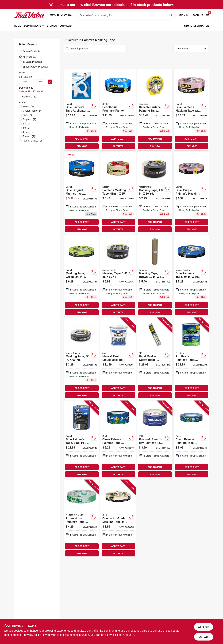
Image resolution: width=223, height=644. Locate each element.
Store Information (197, 26)
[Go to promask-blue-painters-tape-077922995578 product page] (155, 440)
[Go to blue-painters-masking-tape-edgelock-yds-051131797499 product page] (191, 110)
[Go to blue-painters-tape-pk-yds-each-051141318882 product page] (81, 440)
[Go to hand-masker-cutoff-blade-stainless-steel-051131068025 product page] (155, 359)
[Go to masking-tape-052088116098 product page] (81, 359)
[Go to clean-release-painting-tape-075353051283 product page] (191, 440)
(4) (32, 111)
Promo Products (31, 51)
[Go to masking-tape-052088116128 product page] (118, 276)
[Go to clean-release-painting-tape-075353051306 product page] (118, 440)
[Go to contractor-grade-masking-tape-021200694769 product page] (118, 519)
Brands (52, 26)
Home (18, 26)
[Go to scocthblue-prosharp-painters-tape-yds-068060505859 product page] (118, 110)
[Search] (171, 15)
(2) (27, 115)
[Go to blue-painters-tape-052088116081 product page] (191, 276)
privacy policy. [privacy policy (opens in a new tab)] (33, 635)
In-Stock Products (32, 62)
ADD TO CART (82, 139)
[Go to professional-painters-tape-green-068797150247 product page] (81, 519)
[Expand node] (20, 96)
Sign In (184, 15)
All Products (29, 57)
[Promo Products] (20, 51)
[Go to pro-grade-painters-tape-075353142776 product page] (191, 359)
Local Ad (66, 26)
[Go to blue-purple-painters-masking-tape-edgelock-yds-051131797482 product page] (191, 193)
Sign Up (198, 15)
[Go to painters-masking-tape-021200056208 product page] (118, 193)
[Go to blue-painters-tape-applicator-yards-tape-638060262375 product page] (81, 110)
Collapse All (25, 91)
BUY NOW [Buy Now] (82, 146)
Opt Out (203, 637)
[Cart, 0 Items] (207, 15)
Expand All (38, 91)
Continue (203, 627)
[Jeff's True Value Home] (30, 15)
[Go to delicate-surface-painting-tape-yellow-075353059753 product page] (155, 110)
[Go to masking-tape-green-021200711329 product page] (81, 276)
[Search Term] (126, 15)
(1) (26, 124)
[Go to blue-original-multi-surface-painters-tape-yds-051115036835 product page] (81, 193)
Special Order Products (35, 67)
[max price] (40, 82)
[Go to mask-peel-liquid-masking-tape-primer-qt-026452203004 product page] (118, 359)
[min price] (25, 82)
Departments (33, 26)
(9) (28, 107)
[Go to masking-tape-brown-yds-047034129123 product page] (155, 276)
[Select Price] (50, 82)
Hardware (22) (29, 97)
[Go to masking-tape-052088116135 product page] (155, 193)
